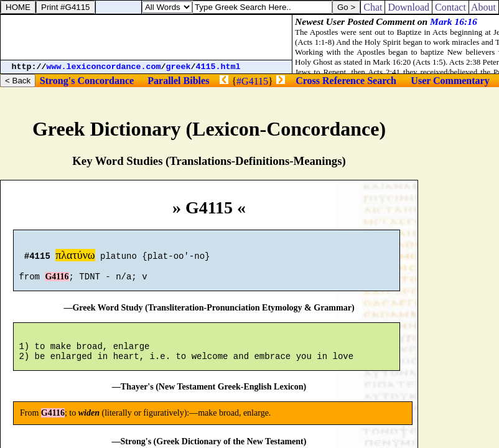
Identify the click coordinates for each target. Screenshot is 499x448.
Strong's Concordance (87, 81)
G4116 (57, 282)
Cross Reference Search (346, 81)
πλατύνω (75, 257)
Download (408, 7)
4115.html (218, 67)
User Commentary (450, 81)
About (484, 7)
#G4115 (252, 81)
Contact (450, 7)
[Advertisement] (146, 37)
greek (179, 67)
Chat (373, 7)
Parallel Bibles (178, 81)
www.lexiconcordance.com (104, 67)
